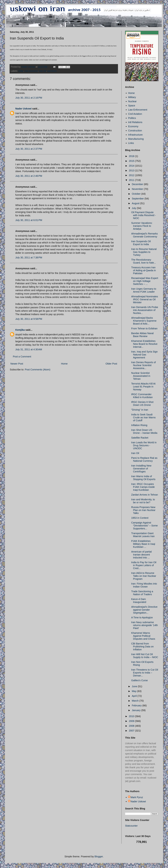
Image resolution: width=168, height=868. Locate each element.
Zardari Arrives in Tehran (145, 495)
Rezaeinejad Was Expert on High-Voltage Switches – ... (145, 281)
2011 (132, 180)
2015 (132, 161)
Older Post (111, 364)
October (137, 194)
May (134, 691)
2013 (132, 170)
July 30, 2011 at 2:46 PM (29, 176)
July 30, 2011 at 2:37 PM (29, 149)
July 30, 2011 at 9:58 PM (29, 319)
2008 (132, 726)
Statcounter (131, 826)
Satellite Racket (140, 438)
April (135, 696)
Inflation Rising (139, 425)
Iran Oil (43, 71)
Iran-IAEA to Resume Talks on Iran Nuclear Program (144, 576)
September (138, 199)
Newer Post (17, 364)
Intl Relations (135, 122)
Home (64, 364)
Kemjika (20, 330)
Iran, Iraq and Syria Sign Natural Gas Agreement (144, 355)
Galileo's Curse (139, 680)
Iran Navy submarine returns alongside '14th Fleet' (145, 625)
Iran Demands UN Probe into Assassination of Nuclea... (145, 310)
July (134, 208)
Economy (133, 126)
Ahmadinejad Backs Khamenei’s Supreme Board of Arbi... (144, 321)
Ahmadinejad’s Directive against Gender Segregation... (144, 610)
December (138, 184)
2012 (132, 175)
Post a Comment (22, 357)
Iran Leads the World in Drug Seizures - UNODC (144, 445)
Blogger (99, 856)
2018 (132, 156)
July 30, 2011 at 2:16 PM (29, 98)
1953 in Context (140, 518)
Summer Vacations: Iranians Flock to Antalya (142, 226)
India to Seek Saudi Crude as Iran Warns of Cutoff (143, 417)
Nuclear (132, 101)
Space (132, 106)
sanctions (52, 71)
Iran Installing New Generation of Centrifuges (141, 469)
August (136, 203)
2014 (132, 166)
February (137, 705)
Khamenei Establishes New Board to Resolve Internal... (144, 344)
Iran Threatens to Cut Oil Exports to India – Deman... (145, 673)
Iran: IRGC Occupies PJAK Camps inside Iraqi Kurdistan (143, 487)
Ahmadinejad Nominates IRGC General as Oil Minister (145, 299)
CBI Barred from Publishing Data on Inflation (142, 647)
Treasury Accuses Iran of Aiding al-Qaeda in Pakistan (144, 270)
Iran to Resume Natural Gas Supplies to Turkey (144, 252)
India (21, 71)
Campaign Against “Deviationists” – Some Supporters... (144, 526)
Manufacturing (136, 139)
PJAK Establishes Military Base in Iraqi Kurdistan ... (143, 544)
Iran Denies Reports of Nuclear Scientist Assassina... (143, 365)
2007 (132, 731)
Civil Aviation (135, 114)
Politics (132, 118)
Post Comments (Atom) (38, 370)
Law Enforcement (138, 110)
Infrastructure (135, 135)
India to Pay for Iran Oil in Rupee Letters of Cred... (144, 565)
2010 (132, 716)
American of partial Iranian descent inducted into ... (141, 555)
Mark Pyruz (137, 797)
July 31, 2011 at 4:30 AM (29, 349)
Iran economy (31, 71)
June (135, 686)
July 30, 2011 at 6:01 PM (29, 220)
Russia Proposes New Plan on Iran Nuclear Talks (143, 510)
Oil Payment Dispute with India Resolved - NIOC (144, 215)
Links (131, 143)
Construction (135, 131)
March (136, 701)
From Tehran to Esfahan (144, 328)
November (138, 189)
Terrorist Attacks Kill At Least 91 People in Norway (143, 387)
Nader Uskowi (23, 109)
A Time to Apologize (142, 617)
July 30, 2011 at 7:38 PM (29, 258)
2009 (132, 721)
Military (132, 97)
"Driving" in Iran (140, 410)
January (137, 710)
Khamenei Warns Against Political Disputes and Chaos (143, 636)
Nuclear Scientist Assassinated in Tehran (141, 376)
